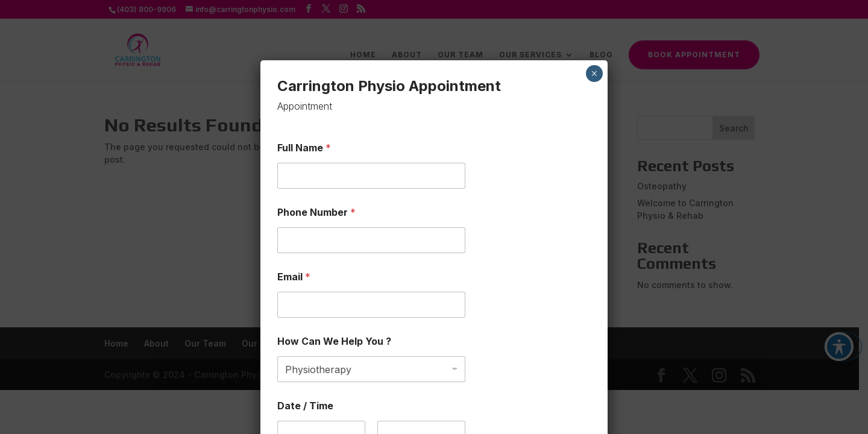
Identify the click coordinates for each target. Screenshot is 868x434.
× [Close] (594, 74)
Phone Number (316, 212)
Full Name (304, 148)
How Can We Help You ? (334, 341)
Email (294, 277)
